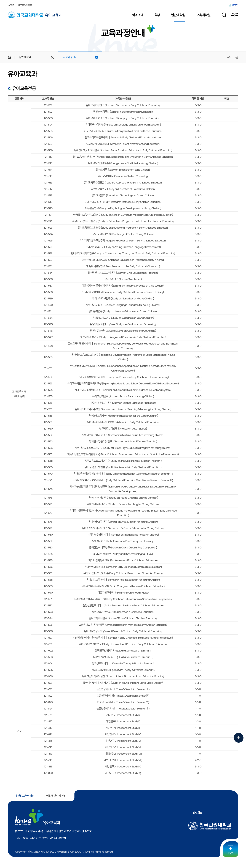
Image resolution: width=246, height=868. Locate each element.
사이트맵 (235, 15)
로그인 (235, 5)
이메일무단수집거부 (55, 796)
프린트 (236, 57)
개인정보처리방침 (25, 796)
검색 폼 (223, 15)
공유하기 (229, 57)
